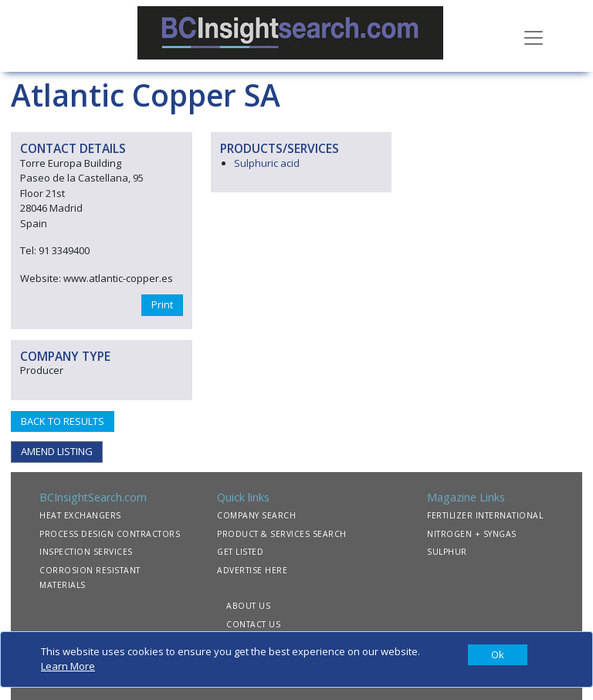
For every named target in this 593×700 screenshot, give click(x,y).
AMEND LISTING (57, 451)
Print (162, 304)
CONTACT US (253, 624)
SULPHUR (447, 552)
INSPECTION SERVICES (86, 552)
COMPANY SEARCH (256, 515)
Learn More (68, 666)
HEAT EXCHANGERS (80, 515)
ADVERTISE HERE (252, 570)
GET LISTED (240, 552)
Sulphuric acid (267, 163)
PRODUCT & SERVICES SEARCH (282, 534)
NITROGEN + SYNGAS (472, 534)
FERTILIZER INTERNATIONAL (485, 515)
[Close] (498, 655)
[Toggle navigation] (534, 36)
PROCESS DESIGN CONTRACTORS (110, 534)
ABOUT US (248, 606)
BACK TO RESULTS (63, 421)
